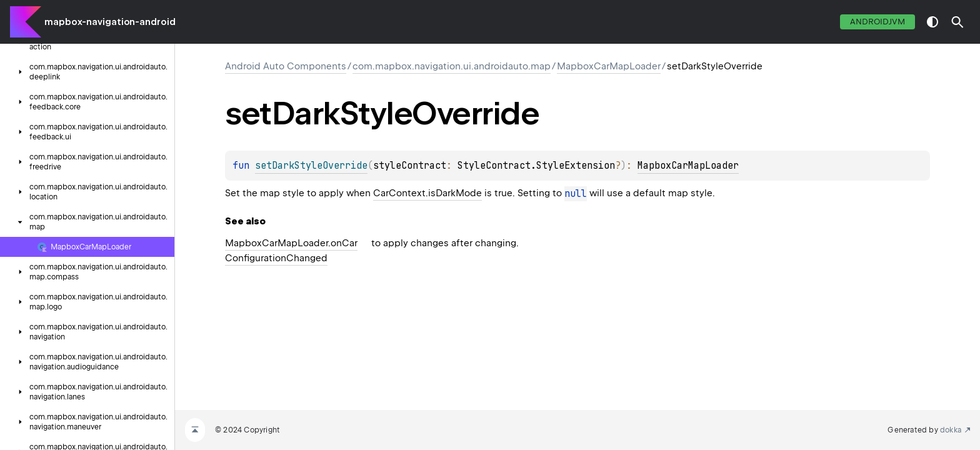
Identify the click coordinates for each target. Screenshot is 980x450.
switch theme (932, 22)
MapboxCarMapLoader (609, 66)
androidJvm (877, 22)
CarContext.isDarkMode (427, 193)
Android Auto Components (286, 66)
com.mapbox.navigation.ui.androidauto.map (452, 66)
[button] (957, 22)
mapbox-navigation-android (110, 22)
